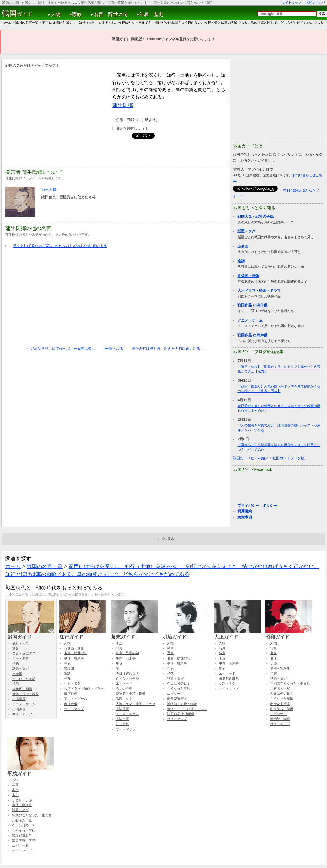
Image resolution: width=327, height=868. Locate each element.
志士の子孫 (124, 688)
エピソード (124, 683)
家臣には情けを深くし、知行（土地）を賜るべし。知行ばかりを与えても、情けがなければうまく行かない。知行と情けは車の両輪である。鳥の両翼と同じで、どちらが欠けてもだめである (183, 23)
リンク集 (122, 724)
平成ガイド (31, 771)
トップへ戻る (163, 539)
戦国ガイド (31, 634)
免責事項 (245, 517)
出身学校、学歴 (282, 709)
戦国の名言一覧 (27, 23)
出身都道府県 (177, 699)
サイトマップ (292, 2)
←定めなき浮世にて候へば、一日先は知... (61, 349)
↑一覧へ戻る (113, 349)
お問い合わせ (316, 2)
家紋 (77, 14)
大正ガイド (237, 634)
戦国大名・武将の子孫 (255, 217)
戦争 (170, 648)
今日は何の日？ (127, 673)
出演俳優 (19, 699)
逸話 (241, 261)
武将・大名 (21, 643)
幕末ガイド (134, 634)
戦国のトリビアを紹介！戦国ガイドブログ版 (269, 458)
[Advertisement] (56, 114)
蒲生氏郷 (123, 105)
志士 (119, 643)
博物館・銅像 (280, 719)
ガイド (17, 13)
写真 (119, 648)
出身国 (243, 246)
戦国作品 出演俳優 (252, 305)
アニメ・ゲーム (250, 320)
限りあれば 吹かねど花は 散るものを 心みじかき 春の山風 (60, 246)
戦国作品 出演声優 (252, 335)
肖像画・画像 (248, 276)
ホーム (6, 23)
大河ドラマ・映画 (26, 694)
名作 (274, 658)
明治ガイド (186, 634)
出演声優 (19, 709)
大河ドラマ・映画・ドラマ (259, 291)
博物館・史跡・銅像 (131, 694)
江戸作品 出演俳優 (181, 714)
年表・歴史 (151, 14)
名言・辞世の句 (111, 14)
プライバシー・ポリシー (257, 506)
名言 (222, 653)
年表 (67, 663)
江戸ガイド (83, 634)
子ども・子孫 (22, 800)
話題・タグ (246, 231)
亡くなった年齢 (24, 679)
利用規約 (245, 511)
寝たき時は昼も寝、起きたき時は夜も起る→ (168, 349)
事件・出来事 (74, 658)
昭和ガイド (289, 634)
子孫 (16, 663)
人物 (56, 14)
